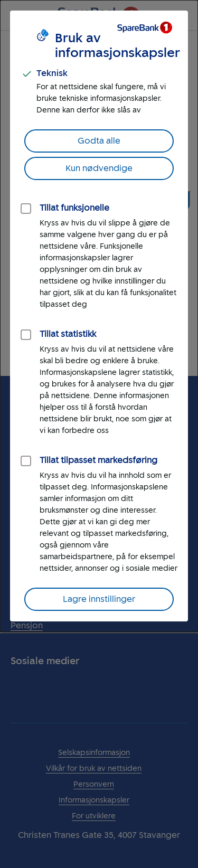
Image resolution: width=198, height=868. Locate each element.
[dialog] (99, 316)
